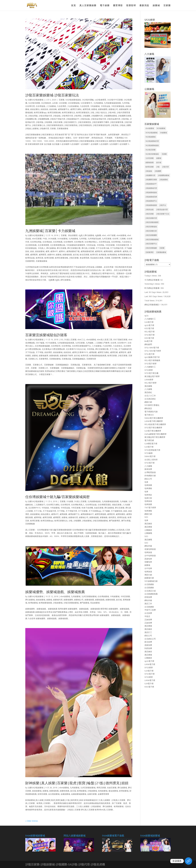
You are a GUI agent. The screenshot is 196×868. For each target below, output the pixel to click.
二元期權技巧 (40, 505)
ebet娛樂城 (121, 235)
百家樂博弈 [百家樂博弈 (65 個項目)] (150, 252)
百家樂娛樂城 (62, 128)
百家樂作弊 (116, 258)
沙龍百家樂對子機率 (101, 122)
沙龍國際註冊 (31, 119)
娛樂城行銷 (149, 578)
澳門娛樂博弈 (114, 521)
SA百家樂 (63, 103)
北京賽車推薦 (31, 245)
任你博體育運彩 (104, 505)
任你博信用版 (36, 242)
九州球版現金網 (94, 239)
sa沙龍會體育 (100, 100)
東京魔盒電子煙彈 (152, 376)
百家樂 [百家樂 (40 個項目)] (164, 154)
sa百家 (55, 103)
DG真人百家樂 (70, 339)
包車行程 (148, 498)
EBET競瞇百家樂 (120, 339)
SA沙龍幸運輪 (88, 100)
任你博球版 (116, 242)
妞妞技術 (44, 109)
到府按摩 (148, 648)
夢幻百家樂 (62, 248)
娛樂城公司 (113, 109)
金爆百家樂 (92, 794)
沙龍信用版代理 (45, 116)
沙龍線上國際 (125, 125)
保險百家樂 (117, 505)
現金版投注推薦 (97, 258)
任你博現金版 (104, 242)
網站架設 (148, 408)
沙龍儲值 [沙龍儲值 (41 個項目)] (149, 171)
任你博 (113, 343)
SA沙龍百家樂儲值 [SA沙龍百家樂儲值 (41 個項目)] (152, 154)
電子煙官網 (149, 440)
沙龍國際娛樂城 (110, 116)
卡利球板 (100, 245)
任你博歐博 (79, 242)
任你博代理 (30, 106)
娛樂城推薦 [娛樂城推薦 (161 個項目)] (150, 162)
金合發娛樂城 (54, 794)
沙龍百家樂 (58, 122)
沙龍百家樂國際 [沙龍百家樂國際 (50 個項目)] (151, 235)
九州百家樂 (107, 239)
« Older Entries (32, 821)
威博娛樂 (93, 352)
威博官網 (86, 109)
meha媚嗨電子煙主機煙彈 (155, 434)
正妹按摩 (148, 620)
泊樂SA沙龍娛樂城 (36, 100)
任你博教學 (68, 242)
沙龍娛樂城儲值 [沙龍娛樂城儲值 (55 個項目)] (151, 192)
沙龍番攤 (48, 122)
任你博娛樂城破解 (42, 346)
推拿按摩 (148, 469)
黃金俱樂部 (73, 235)
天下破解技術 (117, 511)
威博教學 (118, 251)
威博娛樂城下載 (73, 251)
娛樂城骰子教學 (66, 355)
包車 (146, 482)
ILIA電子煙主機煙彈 (153, 431)
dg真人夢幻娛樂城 (86, 235)
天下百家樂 (83, 511)
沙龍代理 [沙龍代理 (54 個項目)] (165, 167)
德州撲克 (112, 517)
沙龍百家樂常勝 (117, 122)
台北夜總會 (149, 584)
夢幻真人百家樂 (88, 248)
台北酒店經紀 (150, 399)
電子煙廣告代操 (151, 412)
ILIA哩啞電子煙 (151, 444)
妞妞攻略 (53, 109)
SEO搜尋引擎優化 (152, 405)
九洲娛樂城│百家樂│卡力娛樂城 (50, 231)
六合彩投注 (126, 242)
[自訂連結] (188, 861)
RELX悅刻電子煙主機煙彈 (155, 424)
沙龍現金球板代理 (98, 119)
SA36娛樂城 (62, 239)
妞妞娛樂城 (40, 251)
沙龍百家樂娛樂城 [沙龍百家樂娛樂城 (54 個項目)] (152, 239)
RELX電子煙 (149, 332)
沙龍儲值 (57, 116)
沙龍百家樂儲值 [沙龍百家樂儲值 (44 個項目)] (151, 227)
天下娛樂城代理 (125, 349)
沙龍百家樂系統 (71, 125)
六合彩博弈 (62, 106)
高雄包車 (148, 559)
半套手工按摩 (150, 610)
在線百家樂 (99, 508)
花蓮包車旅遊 (150, 549)
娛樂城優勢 (103, 109)
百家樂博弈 (30, 261)
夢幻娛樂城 (51, 248)
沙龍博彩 (78, 116)
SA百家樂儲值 (74, 103)
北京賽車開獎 (43, 245)
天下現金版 (30, 352)
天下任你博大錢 (102, 248)
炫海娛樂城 (103, 791)
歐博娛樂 (103, 255)
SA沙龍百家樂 (34, 103)
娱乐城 (76, 255)
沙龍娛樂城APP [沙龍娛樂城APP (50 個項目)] (151, 184)
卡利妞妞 (45, 508)
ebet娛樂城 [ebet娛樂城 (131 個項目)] (150, 128)
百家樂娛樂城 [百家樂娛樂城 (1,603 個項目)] (161, 252)
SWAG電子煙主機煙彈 (154, 418)
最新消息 (144, 6)
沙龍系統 (115, 125)
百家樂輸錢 (30, 524)
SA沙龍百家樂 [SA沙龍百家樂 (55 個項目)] (150, 150)
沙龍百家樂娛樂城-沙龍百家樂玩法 (52, 95)
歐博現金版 (30, 258)
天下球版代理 (71, 511)
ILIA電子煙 (149, 322)
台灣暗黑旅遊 (150, 472)
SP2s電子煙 (149, 354)
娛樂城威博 (124, 109)
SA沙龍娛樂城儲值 (73, 100)
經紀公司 (148, 479)
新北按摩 (148, 642)
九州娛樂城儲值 (94, 501)
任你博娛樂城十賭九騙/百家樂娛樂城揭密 (57, 497)
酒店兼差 (148, 524)
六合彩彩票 (84, 106)
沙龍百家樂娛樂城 (100, 521)
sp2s (146, 316)
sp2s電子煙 (149, 325)
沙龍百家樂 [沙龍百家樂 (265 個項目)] (150, 214)
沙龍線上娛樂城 (32, 128)
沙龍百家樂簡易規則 (55, 125)
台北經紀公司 (150, 639)
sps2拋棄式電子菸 (152, 357)
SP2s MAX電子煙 (152, 348)
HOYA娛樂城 (51, 343)
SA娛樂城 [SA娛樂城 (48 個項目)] (163, 133)
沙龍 (92, 112)
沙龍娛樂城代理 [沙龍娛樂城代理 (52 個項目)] (151, 188)
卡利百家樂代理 (122, 245)
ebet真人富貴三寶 (105, 339)
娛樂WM (51, 255)
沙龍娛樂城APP (73, 119)
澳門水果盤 (126, 521)
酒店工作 (148, 604)
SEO (146, 517)
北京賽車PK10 (34, 508)
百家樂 (167, 6)
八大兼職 (148, 389)
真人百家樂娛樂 (88, 6)
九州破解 (90, 343)
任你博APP (122, 343)
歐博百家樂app (40, 112)
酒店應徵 (148, 527)
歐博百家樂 (49, 258)
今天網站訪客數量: (152, 280)
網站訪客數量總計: (152, 305)
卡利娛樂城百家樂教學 (76, 245)
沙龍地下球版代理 (58, 119)
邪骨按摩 (148, 597)
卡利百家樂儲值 (118, 106)
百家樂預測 (91, 359)
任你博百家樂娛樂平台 (81, 346)
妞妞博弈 (48, 352)
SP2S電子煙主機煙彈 (153, 428)
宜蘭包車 (148, 562)
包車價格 (148, 488)
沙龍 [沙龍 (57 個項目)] (158, 167)
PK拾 (45, 239)
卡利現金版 (105, 106)
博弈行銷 (148, 575)
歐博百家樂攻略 (54, 112)
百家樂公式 (126, 258)
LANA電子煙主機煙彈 (154, 421)
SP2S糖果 (149, 453)
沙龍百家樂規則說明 (101, 125)
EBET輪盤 (40, 343)
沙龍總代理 (44, 128)
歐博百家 (40, 258)
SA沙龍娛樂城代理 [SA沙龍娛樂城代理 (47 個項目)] (152, 141)
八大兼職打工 (150, 319)
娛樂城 (156, 6)
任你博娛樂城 (103, 596)
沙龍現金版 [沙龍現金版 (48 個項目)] (150, 210)
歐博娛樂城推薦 (45, 603)
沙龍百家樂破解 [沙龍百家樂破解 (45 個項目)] (151, 248)
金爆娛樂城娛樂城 (79, 794)
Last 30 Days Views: (153, 292)
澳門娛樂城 (84, 603)
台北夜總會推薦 (151, 594)
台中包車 (148, 568)
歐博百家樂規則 (83, 112)
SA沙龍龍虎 (46, 103)
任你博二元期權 (119, 239)
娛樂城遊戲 (94, 517)
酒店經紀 (148, 392)
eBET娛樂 (111, 235)
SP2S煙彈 (149, 370)
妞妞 (32, 251)
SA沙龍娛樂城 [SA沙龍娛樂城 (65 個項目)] (150, 137)
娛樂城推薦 (67, 255)
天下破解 (106, 511)
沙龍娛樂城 (87, 521)
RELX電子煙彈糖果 (152, 360)
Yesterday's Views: (153, 284)
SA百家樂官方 (86, 103)
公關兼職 (148, 533)
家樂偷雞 (104, 517)
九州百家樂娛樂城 (89, 596)
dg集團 (98, 235)
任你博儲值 (41, 106)
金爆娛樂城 (65, 794)
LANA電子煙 (150, 664)
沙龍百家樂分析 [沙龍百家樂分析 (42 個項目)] (151, 231)
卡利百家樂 (110, 245)
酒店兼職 (148, 386)
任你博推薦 (58, 242)
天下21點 (113, 349)
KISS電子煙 (149, 328)
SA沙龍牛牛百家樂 (115, 100)
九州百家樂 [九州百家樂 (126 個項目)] (150, 158)
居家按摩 (148, 645)
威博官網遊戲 (100, 514)
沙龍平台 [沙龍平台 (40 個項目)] (163, 205)
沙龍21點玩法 (101, 112)
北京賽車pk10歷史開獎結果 (53, 349)
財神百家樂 (42, 794)
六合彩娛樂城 (73, 106)
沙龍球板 (125, 119)
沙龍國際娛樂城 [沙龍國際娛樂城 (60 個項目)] (164, 175)
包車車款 (148, 495)
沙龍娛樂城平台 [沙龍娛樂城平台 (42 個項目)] (151, 201)
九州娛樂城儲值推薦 (112, 103)
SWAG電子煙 (150, 456)
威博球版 (38, 517)
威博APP (54, 251)
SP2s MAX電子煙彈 (153, 351)
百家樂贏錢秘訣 (79, 359)
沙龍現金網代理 (114, 119)
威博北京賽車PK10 (80, 352)
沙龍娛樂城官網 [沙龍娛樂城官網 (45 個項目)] (151, 197)
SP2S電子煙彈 (150, 364)
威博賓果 (34, 255)
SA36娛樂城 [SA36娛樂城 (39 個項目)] (161, 128)
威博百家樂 (47, 517)
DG (62, 339)
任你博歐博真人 (91, 242)
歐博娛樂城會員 (125, 255)
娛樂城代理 (73, 517)
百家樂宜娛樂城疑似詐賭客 (46, 335)
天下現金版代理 (49, 511)
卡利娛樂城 (95, 106)
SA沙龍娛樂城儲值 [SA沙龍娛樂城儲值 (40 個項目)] (152, 145)
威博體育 (43, 255)
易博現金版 (122, 517)
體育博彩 (118, 6)
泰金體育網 (84, 258)
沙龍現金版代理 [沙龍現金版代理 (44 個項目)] (162, 210)
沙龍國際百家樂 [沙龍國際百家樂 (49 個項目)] (151, 180)
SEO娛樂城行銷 (151, 581)
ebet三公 (81, 339)
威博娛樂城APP (87, 514)
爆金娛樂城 (113, 791)
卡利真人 (41, 248)
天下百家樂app (95, 511)
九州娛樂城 (98, 103)
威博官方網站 (76, 109)
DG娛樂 (70, 501)
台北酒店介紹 (150, 591)
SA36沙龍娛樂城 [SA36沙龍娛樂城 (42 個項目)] (151, 133)
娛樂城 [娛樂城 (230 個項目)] (159, 158)
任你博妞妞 (47, 242)
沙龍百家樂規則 (85, 125)
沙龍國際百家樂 (125, 116)
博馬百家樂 (101, 788)
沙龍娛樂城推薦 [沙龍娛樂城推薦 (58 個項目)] (151, 205)
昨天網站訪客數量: (152, 288)
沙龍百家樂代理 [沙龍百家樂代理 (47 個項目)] (151, 218)
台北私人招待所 (151, 460)
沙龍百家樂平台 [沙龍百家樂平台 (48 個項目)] (151, 244)
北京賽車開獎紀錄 (58, 245)
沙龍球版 (40, 122)
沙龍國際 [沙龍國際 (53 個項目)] (158, 171)
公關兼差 (148, 530)
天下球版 (40, 352)
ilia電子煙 (148, 341)
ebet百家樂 (37, 239)
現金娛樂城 (95, 603)
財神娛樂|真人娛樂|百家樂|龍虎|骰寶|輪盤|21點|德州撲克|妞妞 (77, 783)
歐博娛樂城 (112, 255)
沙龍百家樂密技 (84, 122)
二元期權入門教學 (102, 343)
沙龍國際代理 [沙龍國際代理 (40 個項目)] (150, 175)
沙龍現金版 (85, 119)
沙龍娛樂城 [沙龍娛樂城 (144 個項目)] (164, 180)
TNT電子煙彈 (150, 508)
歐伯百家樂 (84, 255)
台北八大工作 (150, 396)
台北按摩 (148, 613)
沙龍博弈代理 (67, 116)
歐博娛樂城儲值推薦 (98, 355)
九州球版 (126, 103)
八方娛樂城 (51, 106)
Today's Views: (151, 276)
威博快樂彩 (108, 251)
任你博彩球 (56, 346)
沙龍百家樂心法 (39, 125)
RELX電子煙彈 (150, 383)
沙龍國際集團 (43, 119)
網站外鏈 (148, 546)
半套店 (147, 616)
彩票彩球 (131, 6)
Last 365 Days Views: (154, 296)
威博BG (62, 251)
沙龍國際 (86, 116)
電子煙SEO (149, 415)
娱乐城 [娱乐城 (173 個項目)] (159, 162)
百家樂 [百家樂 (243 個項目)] (162, 248)
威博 (47, 251)
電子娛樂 (105, 6)
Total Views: (150, 301)
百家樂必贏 (66, 359)
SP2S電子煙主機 (151, 373)
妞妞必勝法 (35, 109)
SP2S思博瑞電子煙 (152, 450)
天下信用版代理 (117, 248)
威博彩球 (99, 251)
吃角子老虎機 (87, 508)
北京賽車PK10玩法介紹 (76, 349)
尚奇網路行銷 (150, 476)
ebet (104, 235)
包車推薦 (148, 485)
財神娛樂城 (124, 791)
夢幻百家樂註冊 (74, 248)
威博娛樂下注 (74, 514)
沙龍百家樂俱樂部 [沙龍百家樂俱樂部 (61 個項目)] (152, 222)
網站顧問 (148, 344)
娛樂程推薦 (110, 600)
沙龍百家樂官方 (70, 122)
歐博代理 (94, 255)
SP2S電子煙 (149, 335)
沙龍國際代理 (97, 116)
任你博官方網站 (53, 505)
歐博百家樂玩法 (69, 112)
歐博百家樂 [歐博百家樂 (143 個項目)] (150, 167)
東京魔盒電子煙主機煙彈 (155, 437)
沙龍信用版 (33, 116)
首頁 (73, 6)
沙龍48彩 (112, 112)
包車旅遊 (148, 501)
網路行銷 (148, 402)
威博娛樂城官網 (87, 251)
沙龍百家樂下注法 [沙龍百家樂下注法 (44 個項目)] (163, 214)
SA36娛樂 (52, 239)
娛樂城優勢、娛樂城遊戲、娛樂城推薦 (55, 592)
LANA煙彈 (149, 380)
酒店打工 (148, 632)
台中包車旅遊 (150, 556)
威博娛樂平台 (64, 109)
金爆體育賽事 (103, 794)
